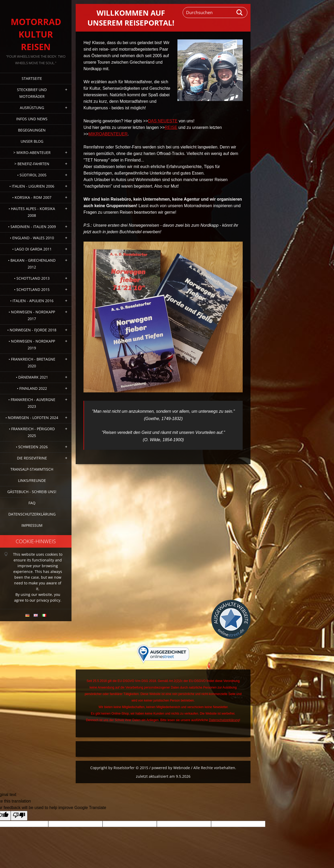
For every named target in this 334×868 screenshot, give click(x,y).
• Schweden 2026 (32, 447)
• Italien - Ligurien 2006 (32, 186)
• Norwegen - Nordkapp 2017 (32, 315)
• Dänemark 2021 (32, 377)
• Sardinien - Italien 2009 (32, 227)
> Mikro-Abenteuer (32, 152)
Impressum (32, 525)
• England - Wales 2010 (32, 238)
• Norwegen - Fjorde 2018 (32, 330)
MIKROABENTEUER (108, 134)
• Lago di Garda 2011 (32, 249)
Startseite (32, 78)
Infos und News (32, 119)
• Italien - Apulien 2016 (32, 301)
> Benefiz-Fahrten (32, 164)
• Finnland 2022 (32, 388)
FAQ (32, 503)
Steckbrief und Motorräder (32, 93)
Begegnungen (32, 130)
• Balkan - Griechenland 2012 (32, 264)
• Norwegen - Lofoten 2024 (32, 418)
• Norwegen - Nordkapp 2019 (32, 345)
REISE (171, 127)
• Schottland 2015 (32, 289)
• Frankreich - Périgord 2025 (32, 432)
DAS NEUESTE (163, 121)
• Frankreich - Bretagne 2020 (32, 363)
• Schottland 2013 (32, 278)
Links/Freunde (32, 480)
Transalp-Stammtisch (32, 469)
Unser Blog (32, 141)
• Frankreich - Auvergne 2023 (32, 403)
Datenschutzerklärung (32, 514)
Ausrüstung (32, 108)
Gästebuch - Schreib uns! (32, 492)
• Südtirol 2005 (32, 175)
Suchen (240, 13)
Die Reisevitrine (32, 458)
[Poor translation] (19, 816)
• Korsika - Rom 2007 (32, 197)
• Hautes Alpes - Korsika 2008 (32, 212)
